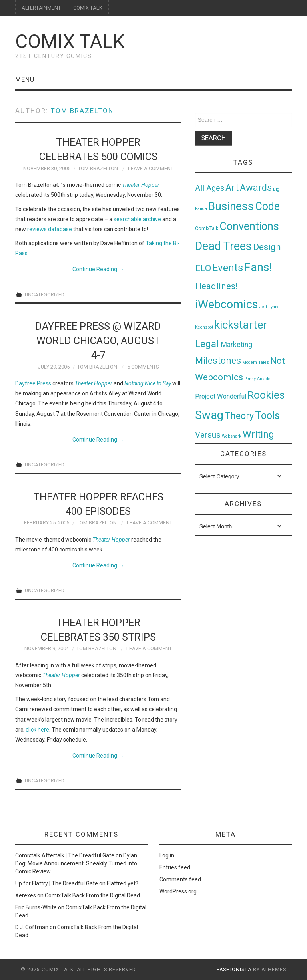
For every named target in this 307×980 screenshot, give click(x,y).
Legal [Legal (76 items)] (208, 344)
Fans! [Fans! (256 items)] (258, 267)
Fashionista (234, 970)
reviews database (50, 229)
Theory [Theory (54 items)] (239, 416)
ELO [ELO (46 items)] (203, 268)
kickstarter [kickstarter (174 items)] (241, 325)
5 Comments (143, 367)
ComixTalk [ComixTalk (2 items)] (207, 228)
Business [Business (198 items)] (231, 206)
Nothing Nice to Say (148, 383)
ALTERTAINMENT (41, 8)
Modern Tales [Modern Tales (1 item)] (256, 362)
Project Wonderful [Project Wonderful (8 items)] (221, 396)
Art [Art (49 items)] (232, 188)
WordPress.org (178, 891)
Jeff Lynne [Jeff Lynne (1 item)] (270, 307)
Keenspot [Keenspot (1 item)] (204, 327)
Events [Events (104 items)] (228, 268)
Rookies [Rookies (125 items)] (266, 395)
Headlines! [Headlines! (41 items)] (216, 286)
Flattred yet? (123, 883)
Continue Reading (98, 269)
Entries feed (175, 867)
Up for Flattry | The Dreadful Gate (57, 883)
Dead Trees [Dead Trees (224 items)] (223, 246)
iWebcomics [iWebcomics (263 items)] (227, 304)
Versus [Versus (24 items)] (208, 435)
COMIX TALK (88, 8)
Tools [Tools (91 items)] (267, 416)
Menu (25, 79)
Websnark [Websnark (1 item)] (232, 436)
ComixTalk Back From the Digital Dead (92, 895)
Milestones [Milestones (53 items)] (218, 361)
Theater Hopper (94, 383)
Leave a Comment (151, 168)
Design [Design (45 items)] (267, 247)
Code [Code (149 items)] (267, 206)
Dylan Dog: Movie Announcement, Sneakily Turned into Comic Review (76, 863)
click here (37, 730)
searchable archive (137, 219)
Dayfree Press (33, 383)
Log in (167, 855)
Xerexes (26, 895)
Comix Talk (70, 41)
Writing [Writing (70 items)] (258, 434)
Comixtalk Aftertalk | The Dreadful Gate (65, 855)
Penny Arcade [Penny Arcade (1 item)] (257, 379)
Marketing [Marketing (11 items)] (237, 345)
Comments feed (180, 879)
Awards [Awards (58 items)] (256, 188)
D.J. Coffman (32, 927)
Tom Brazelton (82, 111)
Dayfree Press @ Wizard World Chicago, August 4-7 (98, 341)
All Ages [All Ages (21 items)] (210, 188)
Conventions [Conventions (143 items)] (249, 226)
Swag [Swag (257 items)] (209, 415)
